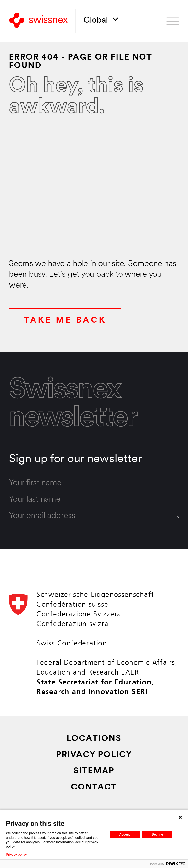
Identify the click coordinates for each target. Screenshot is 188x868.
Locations (94, 739)
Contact (94, 787)
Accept (125, 834)
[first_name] (94, 483)
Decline (157, 834)
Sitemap (94, 771)
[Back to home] (38, 21)
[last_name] (94, 500)
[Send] (174, 517)
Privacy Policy (94, 755)
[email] (94, 516)
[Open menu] (173, 21)
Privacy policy (16, 855)
